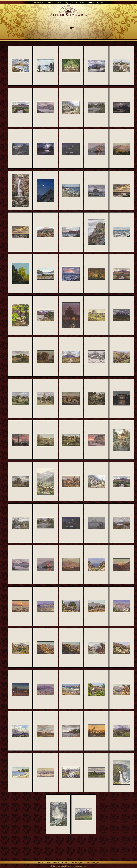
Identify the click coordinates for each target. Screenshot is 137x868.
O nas (51, 2)
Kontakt (100, 2)
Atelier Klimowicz (68, 10)
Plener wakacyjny (92, 862)
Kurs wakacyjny (76, 862)
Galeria (91, 2)
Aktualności (81, 2)
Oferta (59, 2)
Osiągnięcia (69, 2)
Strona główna (39, 2)
